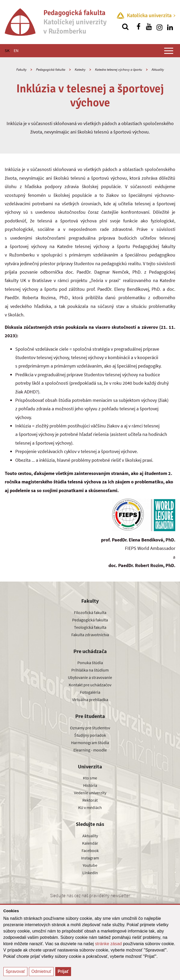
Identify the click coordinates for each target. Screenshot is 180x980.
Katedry (80, 70)
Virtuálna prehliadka (90, 700)
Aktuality (158, 70)
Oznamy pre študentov (90, 728)
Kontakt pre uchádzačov (90, 685)
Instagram (90, 858)
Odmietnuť (41, 971)
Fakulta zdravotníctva (90, 635)
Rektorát (90, 800)
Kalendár (90, 843)
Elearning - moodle (90, 750)
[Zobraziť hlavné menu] (169, 51)
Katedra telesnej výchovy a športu (119, 70)
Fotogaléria (90, 692)
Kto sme (90, 778)
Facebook (90, 850)
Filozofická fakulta (90, 612)
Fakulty (21, 70)
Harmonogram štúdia (90, 743)
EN (16, 50)
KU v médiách (90, 807)
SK (7, 50)
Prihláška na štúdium (90, 670)
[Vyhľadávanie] (125, 27)
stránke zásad (108, 944)
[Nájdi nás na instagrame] (159, 27)
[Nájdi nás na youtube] (149, 27)
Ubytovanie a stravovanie (90, 677)
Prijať (63, 971)
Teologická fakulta (90, 627)
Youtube (90, 865)
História (90, 785)
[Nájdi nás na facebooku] (138, 27)
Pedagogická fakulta (51, 70)
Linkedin (90, 873)
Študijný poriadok (90, 735)
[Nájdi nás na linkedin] (170, 27)
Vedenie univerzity (90, 793)
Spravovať (16, 971)
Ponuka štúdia (90, 663)
